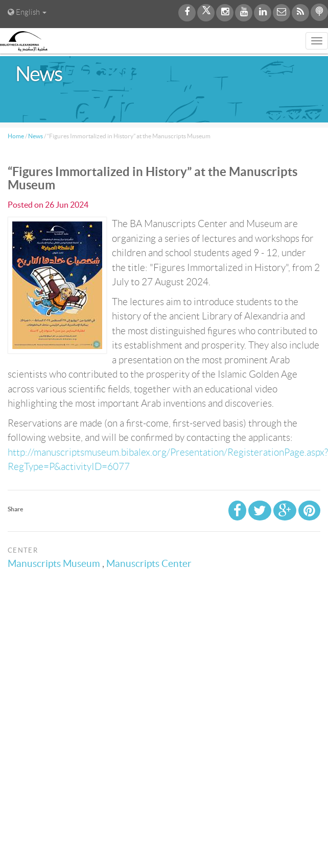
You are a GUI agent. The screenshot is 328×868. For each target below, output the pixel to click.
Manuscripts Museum (55, 564)
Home (16, 136)
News (36, 136)
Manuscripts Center (150, 564)
